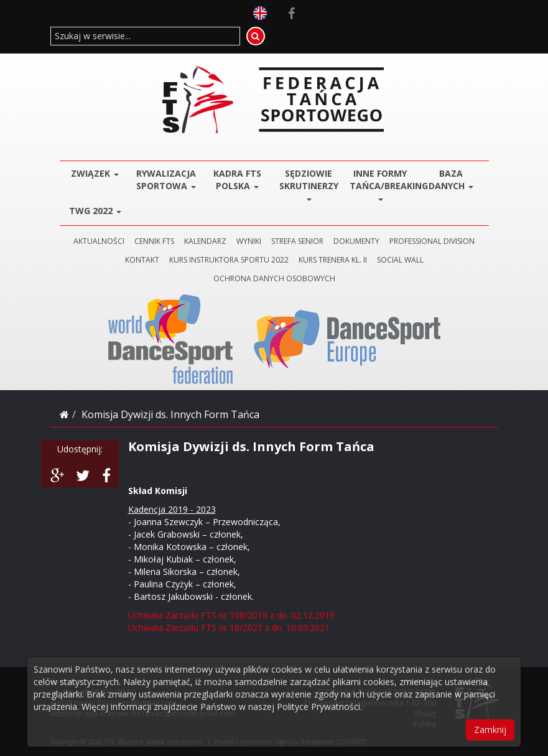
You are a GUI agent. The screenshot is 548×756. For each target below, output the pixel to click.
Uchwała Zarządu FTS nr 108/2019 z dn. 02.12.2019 (231, 615)
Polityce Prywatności (318, 707)
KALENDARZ (205, 241)
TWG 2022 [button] (95, 211)
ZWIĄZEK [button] (95, 173)
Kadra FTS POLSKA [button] (237, 180)
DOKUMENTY (356, 241)
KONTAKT (142, 260)
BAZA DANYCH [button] (451, 180)
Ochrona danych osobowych (274, 278)
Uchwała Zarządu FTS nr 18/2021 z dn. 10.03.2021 (229, 628)
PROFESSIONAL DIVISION (432, 241)
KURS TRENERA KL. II (333, 260)
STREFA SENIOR (297, 241)
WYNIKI (249, 241)
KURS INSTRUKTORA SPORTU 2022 (229, 260)
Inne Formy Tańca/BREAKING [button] (383, 184)
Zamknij (490, 730)
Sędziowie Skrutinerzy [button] (309, 184)
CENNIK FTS (154, 241)
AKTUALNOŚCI (99, 241)
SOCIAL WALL (400, 260)
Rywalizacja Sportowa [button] (166, 180)
